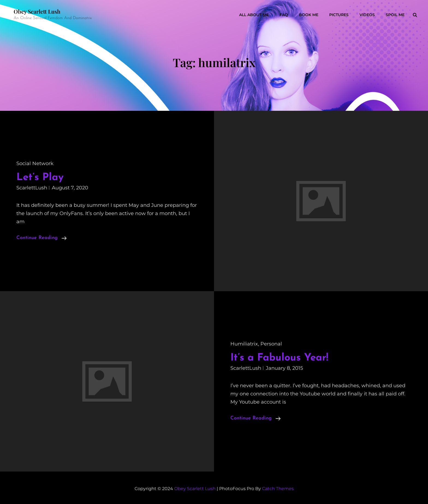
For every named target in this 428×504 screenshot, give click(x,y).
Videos (367, 15)
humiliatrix (244, 344)
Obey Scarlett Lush (37, 11)
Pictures (339, 15)
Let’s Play (40, 178)
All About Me (254, 15)
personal (271, 344)
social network (35, 163)
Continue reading (41, 238)
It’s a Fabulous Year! (279, 358)
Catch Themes (278, 489)
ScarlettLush (32, 188)
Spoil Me (395, 15)
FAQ (284, 15)
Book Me (309, 15)
